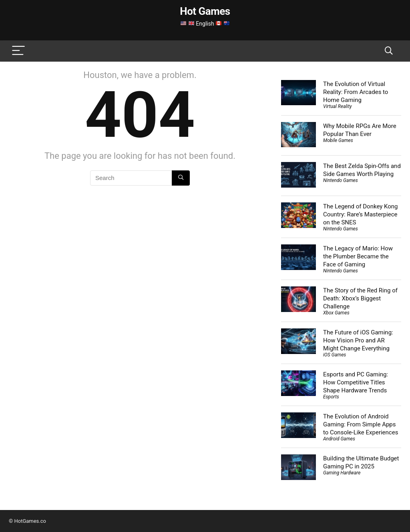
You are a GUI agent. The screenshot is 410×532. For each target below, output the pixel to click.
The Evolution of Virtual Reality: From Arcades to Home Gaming (356, 92)
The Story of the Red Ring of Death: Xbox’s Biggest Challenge (360, 298)
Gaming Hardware (342, 473)
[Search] (389, 51)
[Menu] (18, 51)
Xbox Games (336, 313)
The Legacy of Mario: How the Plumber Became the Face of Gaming (358, 256)
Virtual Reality (337, 106)
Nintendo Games (341, 180)
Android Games (339, 439)
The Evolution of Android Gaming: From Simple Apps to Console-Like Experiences (361, 424)
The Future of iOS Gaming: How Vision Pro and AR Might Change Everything (358, 340)
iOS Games (335, 355)
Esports (331, 397)
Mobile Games (338, 140)
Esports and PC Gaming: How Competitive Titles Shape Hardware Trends (356, 382)
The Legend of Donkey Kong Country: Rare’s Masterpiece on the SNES (361, 214)
